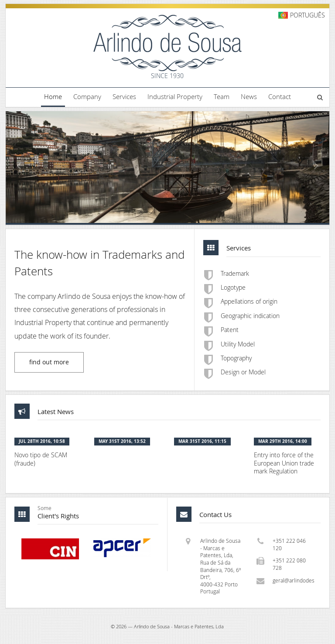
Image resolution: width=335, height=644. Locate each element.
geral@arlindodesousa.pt (294, 581)
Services (124, 96)
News (249, 96)
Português (308, 15)
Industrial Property (175, 96)
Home (53, 96)
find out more (49, 362)
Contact (280, 96)
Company (87, 96)
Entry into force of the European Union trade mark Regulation (284, 463)
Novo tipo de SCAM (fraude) (41, 459)
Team (222, 96)
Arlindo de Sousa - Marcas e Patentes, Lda (179, 626)
